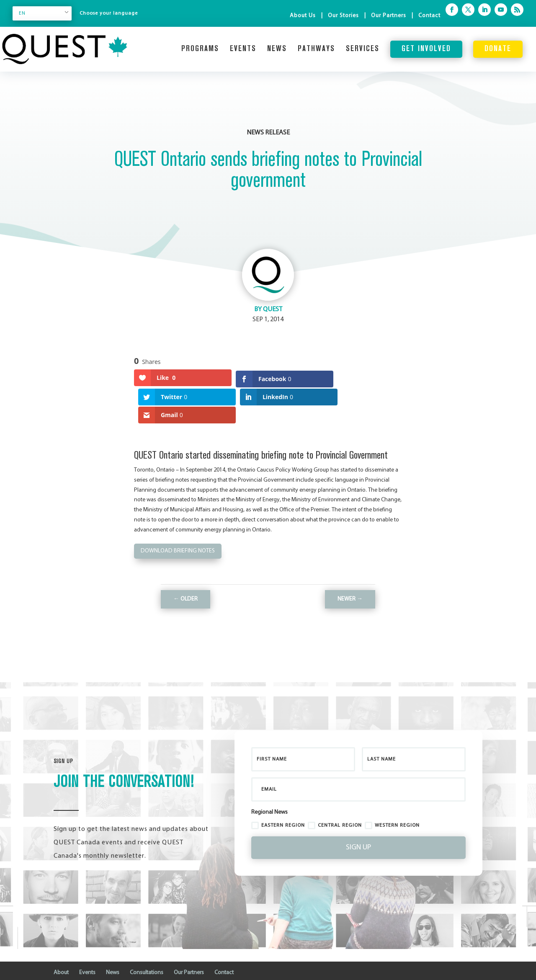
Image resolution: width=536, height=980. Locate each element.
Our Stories (343, 16)
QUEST (273, 309)
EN (22, 13)
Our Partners (389, 16)
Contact (429, 16)
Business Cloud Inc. (100, 969)
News (277, 49)
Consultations (147, 946)
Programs (200, 49)
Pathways (316, 49)
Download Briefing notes (178, 524)
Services (363, 49)
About (61, 946)
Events (243, 49)
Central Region (335, 799)
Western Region (392, 799)
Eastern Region (278, 799)
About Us (303, 16)
